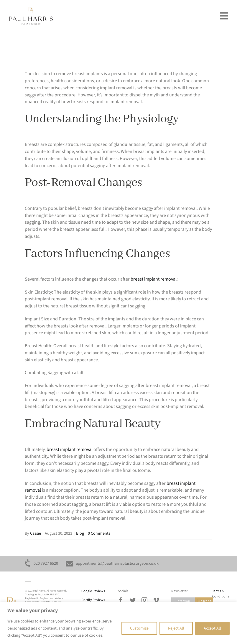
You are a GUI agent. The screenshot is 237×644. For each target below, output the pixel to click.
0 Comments (99, 533)
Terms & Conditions (221, 594)
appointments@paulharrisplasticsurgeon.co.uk (117, 564)
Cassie (36, 533)
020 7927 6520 (46, 564)
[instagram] (144, 600)
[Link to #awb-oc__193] (224, 16)
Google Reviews (93, 591)
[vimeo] (156, 600)
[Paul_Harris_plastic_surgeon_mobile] (31, 9)
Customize (139, 628)
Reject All (176, 628)
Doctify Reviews (93, 600)
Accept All (212, 628)
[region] (119, 623)
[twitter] (133, 600)
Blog (80, 533)
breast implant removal (154, 279)
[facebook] (121, 600)
